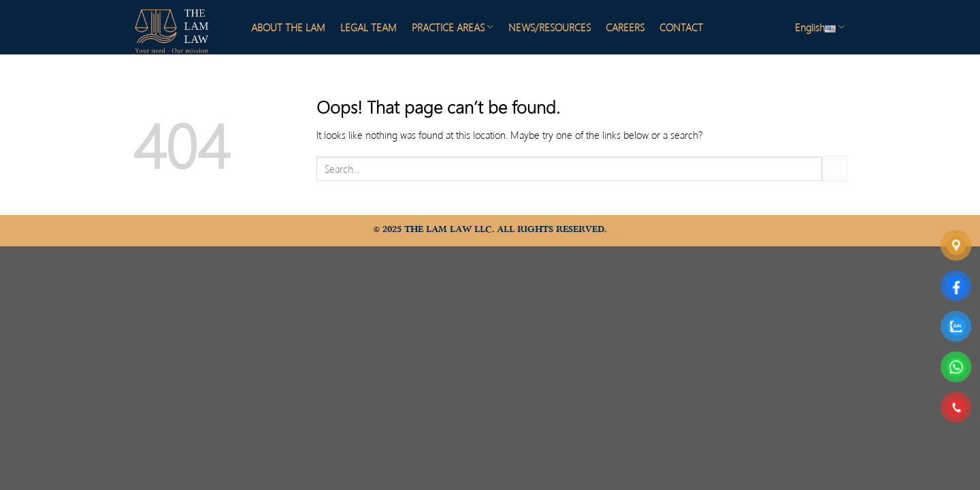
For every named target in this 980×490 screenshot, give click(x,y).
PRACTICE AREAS (453, 27)
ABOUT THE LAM (288, 27)
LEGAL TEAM (369, 27)
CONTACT (681, 27)
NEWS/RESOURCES (550, 27)
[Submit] (835, 168)
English (820, 27)
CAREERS (625, 27)
